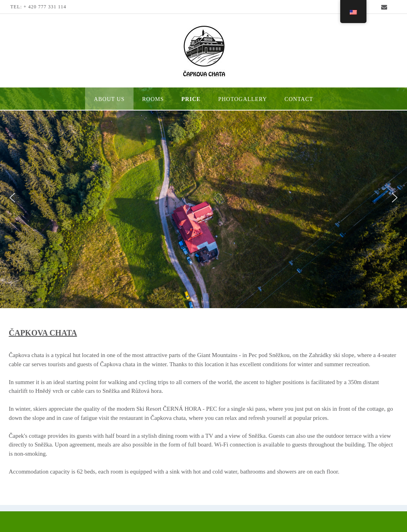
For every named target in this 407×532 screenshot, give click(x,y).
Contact (299, 99)
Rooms (153, 99)
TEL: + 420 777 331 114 (38, 7)
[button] (12, 198)
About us (109, 99)
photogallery (243, 99)
